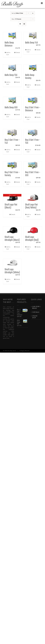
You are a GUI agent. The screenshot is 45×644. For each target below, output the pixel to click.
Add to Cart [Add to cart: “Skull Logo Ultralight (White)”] (8, 280)
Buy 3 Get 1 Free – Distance (33, 109)
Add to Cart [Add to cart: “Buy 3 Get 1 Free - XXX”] (29, 183)
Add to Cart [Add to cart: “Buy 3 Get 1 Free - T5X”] (29, 151)
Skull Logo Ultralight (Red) (32, 239)
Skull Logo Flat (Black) (11, 206)
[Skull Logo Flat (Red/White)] (33, 198)
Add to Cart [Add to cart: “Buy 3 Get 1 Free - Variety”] (8, 183)
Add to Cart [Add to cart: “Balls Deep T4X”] (29, 51)
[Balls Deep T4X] (33, 36)
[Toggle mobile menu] (42, 3)
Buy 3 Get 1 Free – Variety (12, 174)
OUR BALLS (36, 312)
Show (16, 19)
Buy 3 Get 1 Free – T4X (12, 141)
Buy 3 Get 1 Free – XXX (33, 174)
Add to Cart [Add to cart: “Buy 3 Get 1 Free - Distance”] (29, 118)
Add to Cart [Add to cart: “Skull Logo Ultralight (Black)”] (8, 248)
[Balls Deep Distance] (12, 36)
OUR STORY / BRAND (36, 307)
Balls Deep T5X (11, 75)
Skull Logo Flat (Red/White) (31, 206)
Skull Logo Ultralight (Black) (12, 239)
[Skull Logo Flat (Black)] (12, 198)
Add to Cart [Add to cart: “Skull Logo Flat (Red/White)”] (29, 216)
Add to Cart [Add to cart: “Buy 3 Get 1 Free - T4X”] (8, 151)
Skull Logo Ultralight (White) (12, 271)
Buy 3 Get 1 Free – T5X (33, 141)
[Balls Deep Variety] (33, 68)
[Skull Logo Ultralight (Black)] (12, 230)
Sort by (17, 13)
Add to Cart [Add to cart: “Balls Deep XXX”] (8, 116)
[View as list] (24, 24)
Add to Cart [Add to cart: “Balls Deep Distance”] (8, 54)
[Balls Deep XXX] (12, 100)
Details (18, 53)
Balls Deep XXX (11, 108)
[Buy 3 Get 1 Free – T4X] (12, 133)
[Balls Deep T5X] (12, 68)
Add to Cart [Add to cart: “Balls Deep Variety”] (29, 86)
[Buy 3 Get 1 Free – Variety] (12, 165)
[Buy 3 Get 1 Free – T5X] (33, 133)
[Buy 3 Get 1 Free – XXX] (33, 165)
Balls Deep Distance (9, 44)
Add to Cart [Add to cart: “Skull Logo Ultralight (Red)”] (29, 248)
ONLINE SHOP (35, 317)
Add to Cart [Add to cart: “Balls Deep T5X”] (8, 83)
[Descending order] (33, 13)
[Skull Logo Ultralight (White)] (12, 262)
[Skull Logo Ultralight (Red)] (33, 230)
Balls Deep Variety (30, 77)
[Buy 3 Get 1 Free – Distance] (33, 100)
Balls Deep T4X (31, 43)
